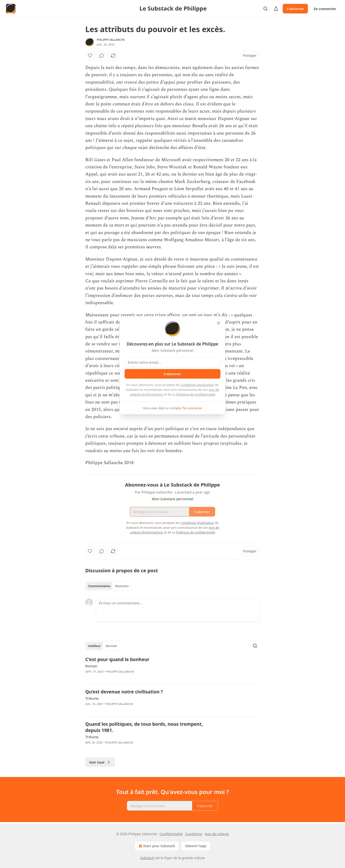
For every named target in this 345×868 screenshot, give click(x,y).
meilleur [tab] (95, 646)
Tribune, (92, 698)
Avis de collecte (217, 834)
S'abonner (295, 9)
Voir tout (100, 762)
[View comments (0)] (102, 56)
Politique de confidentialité (196, 394)
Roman (91, 666)
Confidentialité (171, 834)
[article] (172, 669)
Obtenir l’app (196, 846)
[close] (218, 323)
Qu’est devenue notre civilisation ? (124, 692)
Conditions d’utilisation (197, 385)
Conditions (194, 834)
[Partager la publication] (276, 9)
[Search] (265, 9)
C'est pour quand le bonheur (117, 659)
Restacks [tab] (122, 586)
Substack (147, 858)
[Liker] (90, 56)
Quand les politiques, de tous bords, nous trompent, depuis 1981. (144, 727)
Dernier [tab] (111, 646)
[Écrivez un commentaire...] (178, 610)
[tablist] (108, 586)
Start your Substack (156, 846)
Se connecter (325, 9)
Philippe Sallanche (111, 40)
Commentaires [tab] (99, 586)
